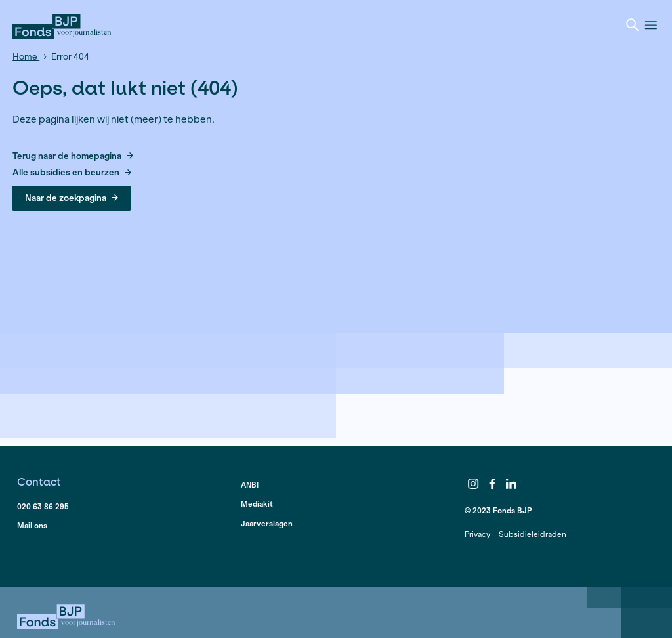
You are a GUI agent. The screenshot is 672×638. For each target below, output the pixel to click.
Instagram (473, 484)
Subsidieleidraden (533, 534)
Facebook (492, 484)
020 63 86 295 (43, 506)
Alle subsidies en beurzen (72, 173)
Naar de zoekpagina (72, 198)
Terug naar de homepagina (73, 157)
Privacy (477, 534)
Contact (39, 481)
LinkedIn (511, 484)
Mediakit (257, 504)
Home (26, 57)
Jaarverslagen (267, 523)
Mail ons (32, 525)
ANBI (250, 485)
